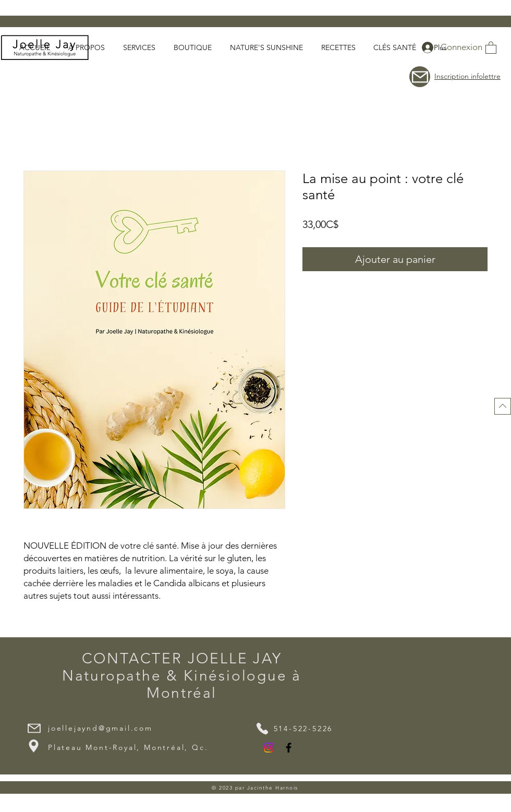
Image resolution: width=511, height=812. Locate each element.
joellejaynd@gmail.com (100, 728)
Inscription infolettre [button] (467, 76)
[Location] (33, 746)
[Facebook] (289, 748)
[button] (491, 47)
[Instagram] (269, 748)
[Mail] (34, 728)
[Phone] (262, 729)
